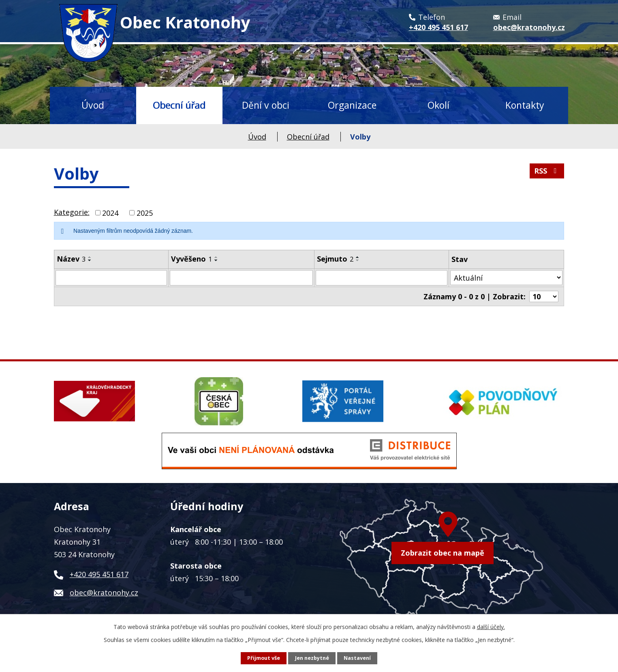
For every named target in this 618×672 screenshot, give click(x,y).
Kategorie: (72, 212)
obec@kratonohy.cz (104, 593)
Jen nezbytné (312, 658)
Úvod (93, 105)
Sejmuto (335, 259)
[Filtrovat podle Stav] (507, 278)
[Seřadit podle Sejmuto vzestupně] (358, 257)
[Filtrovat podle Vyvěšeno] (241, 278)
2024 (110, 213)
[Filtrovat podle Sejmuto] (382, 278)
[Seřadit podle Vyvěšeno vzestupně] (216, 257)
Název (71, 259)
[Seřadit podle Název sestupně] (90, 260)
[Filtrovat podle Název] (111, 278)
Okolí (438, 105)
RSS (547, 171)
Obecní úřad (179, 105)
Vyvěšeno (191, 259)
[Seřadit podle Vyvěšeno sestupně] (216, 260)
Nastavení (357, 658)
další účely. (491, 627)
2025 (145, 213)
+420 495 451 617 (99, 574)
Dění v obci (266, 105)
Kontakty (525, 105)
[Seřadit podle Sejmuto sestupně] (358, 260)
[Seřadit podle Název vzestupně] (90, 257)
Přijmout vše (264, 658)
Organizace (352, 105)
